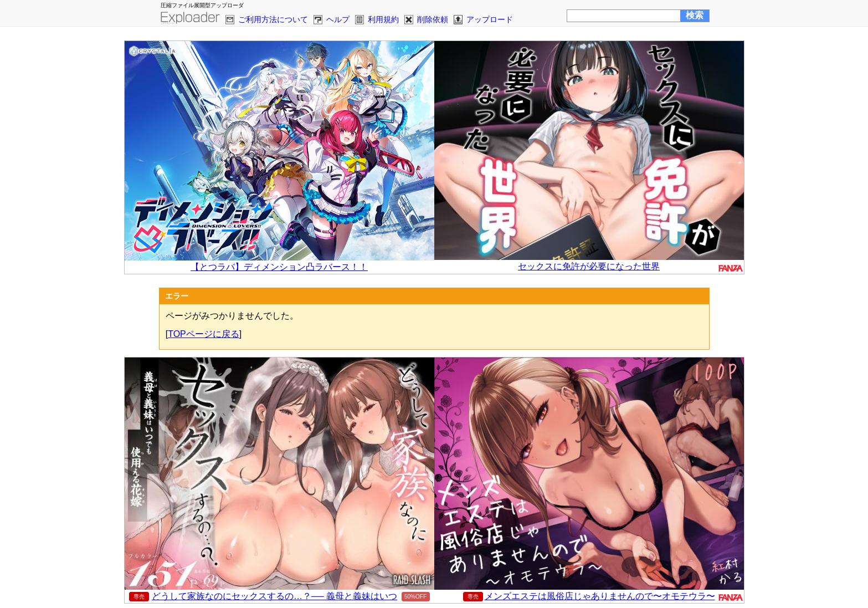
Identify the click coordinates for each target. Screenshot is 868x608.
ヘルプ (338, 19)
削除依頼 (433, 19)
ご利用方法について (273, 19)
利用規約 (383, 19)
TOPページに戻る (204, 334)
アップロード (490, 19)
